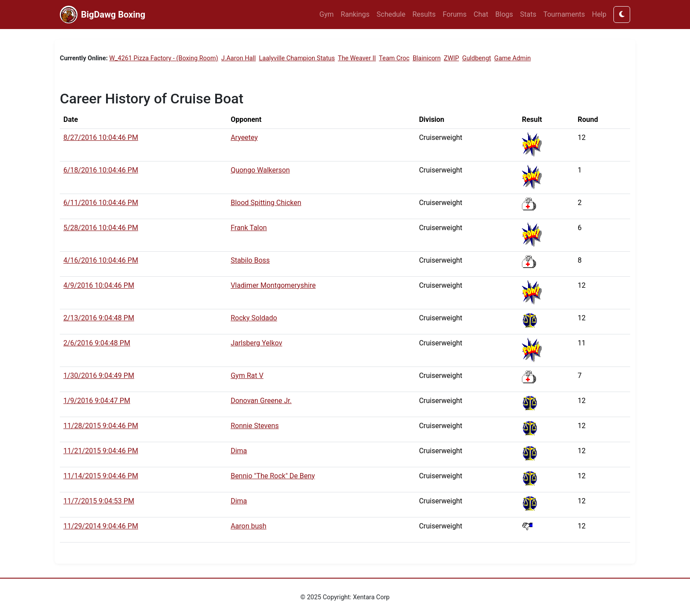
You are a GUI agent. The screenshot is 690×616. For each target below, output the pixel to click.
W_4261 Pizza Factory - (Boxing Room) (163, 58)
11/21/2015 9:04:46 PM (101, 451)
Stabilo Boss (250, 260)
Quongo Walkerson (260, 170)
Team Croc (394, 58)
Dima (239, 451)
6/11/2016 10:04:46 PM (101, 203)
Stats (528, 14)
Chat (481, 14)
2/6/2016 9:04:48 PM (97, 343)
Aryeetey (244, 137)
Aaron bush (248, 526)
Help (599, 14)
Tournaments (564, 14)
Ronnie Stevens (255, 426)
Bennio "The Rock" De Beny (273, 476)
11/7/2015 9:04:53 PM (99, 501)
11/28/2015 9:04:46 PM (101, 426)
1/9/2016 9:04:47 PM (97, 401)
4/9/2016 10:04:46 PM (99, 285)
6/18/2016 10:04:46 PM (101, 170)
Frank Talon (249, 228)
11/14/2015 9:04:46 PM (101, 476)
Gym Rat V (247, 376)
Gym (327, 14)
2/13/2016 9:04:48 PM (99, 318)
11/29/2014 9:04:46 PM (101, 526)
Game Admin (512, 58)
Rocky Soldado (254, 318)
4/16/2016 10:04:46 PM (101, 260)
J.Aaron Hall (239, 58)
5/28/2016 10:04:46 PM (101, 228)
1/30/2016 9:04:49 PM (99, 376)
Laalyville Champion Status (297, 58)
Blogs (504, 14)
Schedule (391, 14)
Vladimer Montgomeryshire (273, 285)
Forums (455, 14)
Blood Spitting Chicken (266, 203)
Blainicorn (427, 58)
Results (424, 14)
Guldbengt (477, 58)
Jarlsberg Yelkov (256, 343)
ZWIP (451, 58)
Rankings (355, 14)
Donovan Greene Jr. (261, 401)
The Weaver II (357, 58)
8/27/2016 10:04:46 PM (101, 137)
